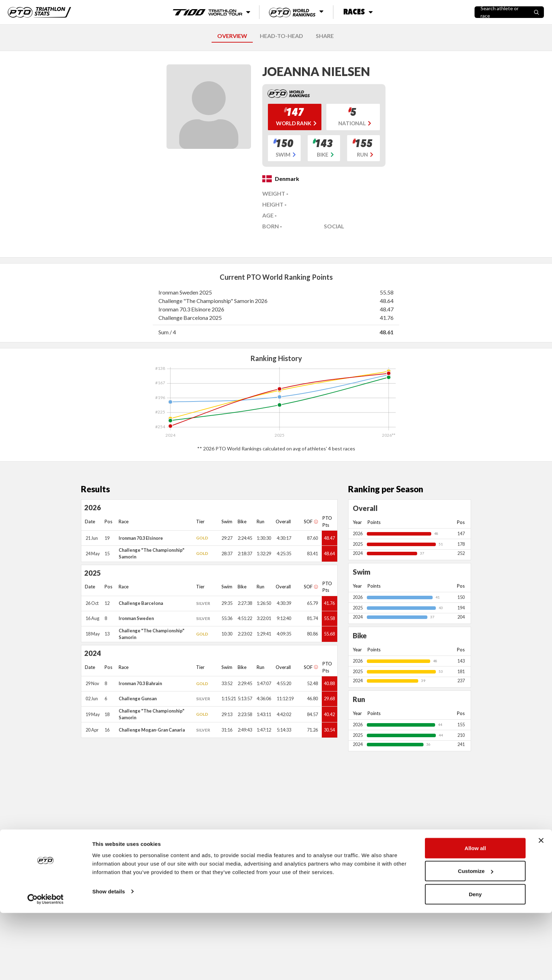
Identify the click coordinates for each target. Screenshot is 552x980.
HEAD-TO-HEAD (281, 36)
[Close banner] (541, 908)
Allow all (475, 915)
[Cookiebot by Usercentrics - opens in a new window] (46, 966)
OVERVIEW (232, 36)
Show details (109, 958)
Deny (475, 961)
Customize (476, 938)
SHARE (325, 36)
